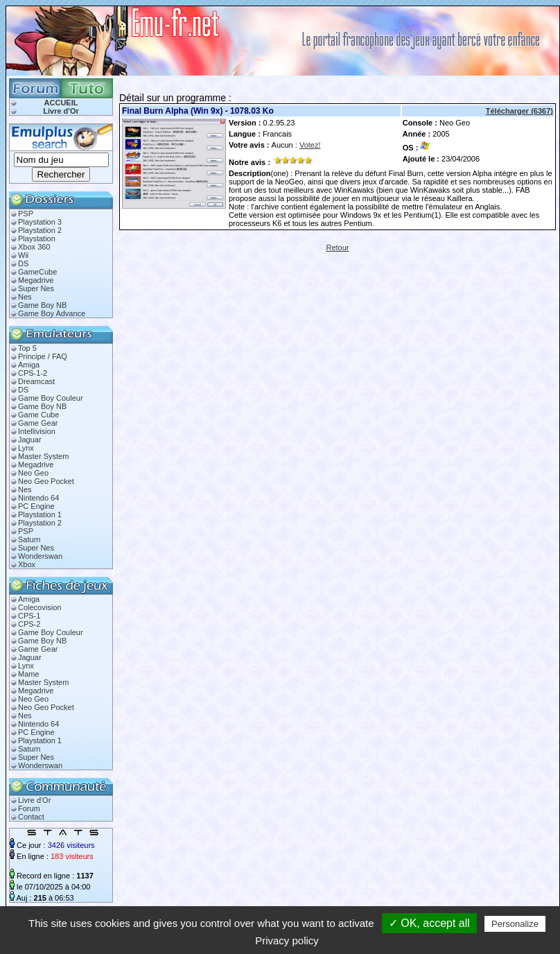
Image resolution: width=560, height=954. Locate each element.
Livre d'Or (61, 111)
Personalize (515, 924)
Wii (23, 255)
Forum (29, 808)
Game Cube (38, 415)
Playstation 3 (40, 222)
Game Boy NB (42, 305)
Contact (31, 817)
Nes (25, 297)
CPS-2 (29, 624)
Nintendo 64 (38, 498)
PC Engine (36, 506)
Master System (43, 456)
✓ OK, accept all (429, 923)
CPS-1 (29, 616)
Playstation (37, 238)
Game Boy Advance (52, 313)
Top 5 (27, 348)
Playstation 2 (40, 230)
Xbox (27, 564)
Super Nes (36, 288)
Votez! (310, 145)
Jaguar (30, 440)
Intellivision (37, 431)
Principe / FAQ (43, 356)
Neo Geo (33, 473)
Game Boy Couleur (51, 398)
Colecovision (40, 607)
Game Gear (38, 423)
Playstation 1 (40, 514)
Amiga (29, 365)
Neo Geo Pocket (46, 481)
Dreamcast (36, 381)
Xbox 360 (34, 247)
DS (23, 263)
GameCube (37, 272)
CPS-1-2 (33, 373)
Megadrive (36, 280)
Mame (29, 674)
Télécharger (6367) (519, 111)
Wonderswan (40, 556)
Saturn (29, 539)
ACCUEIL (61, 103)
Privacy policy (287, 940)
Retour (337, 248)
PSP (26, 214)
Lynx (26, 448)
